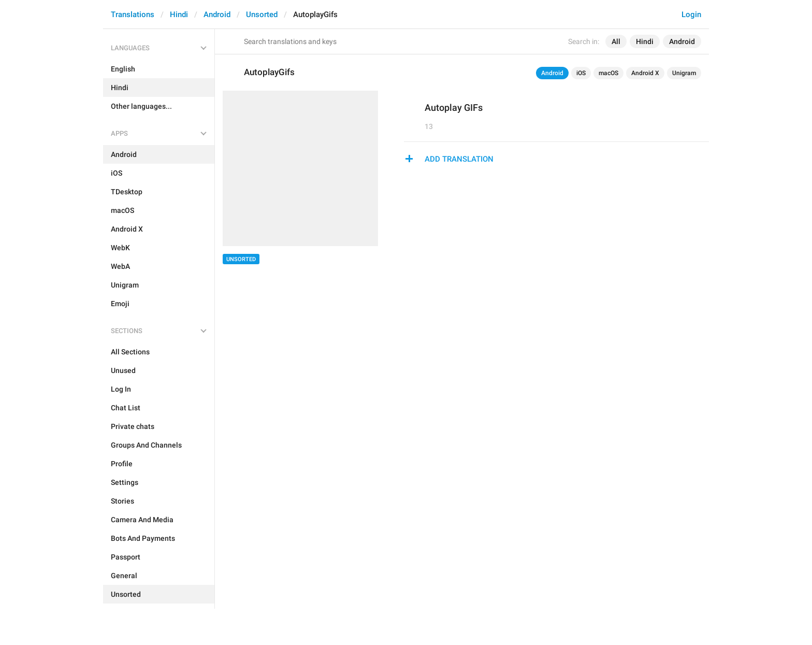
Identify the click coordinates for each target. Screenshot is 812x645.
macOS (608, 73)
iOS (581, 73)
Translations (133, 15)
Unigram (684, 73)
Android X (645, 73)
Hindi (179, 15)
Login (691, 15)
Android (217, 15)
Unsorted (262, 15)
